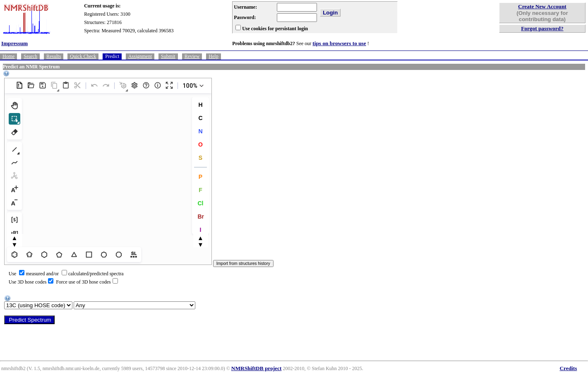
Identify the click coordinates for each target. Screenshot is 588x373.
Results (54, 56)
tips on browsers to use (339, 43)
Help (213, 56)
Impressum (14, 43)
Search (30, 56)
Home (8, 56)
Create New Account (542, 6)
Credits (568, 368)
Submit (168, 56)
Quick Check (83, 56)
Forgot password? (542, 28)
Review (192, 56)
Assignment (140, 56)
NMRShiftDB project (257, 368)
